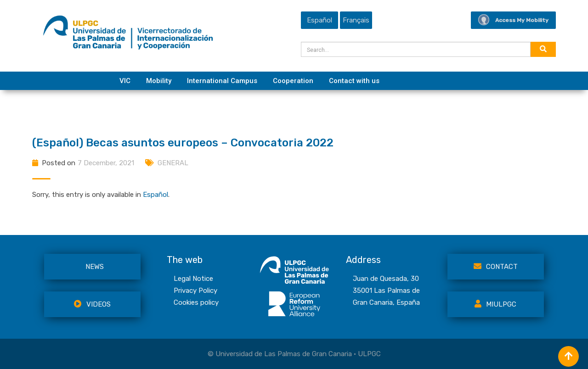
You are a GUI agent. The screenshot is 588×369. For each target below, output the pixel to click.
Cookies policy (196, 302)
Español (155, 195)
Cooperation (293, 81)
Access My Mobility (513, 20)
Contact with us (354, 81)
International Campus (222, 81)
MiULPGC (495, 304)
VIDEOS (92, 304)
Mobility (159, 81)
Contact (496, 267)
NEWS (95, 267)
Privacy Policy (195, 291)
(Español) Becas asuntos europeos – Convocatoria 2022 (183, 143)
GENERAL (173, 163)
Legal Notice (193, 279)
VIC (125, 81)
